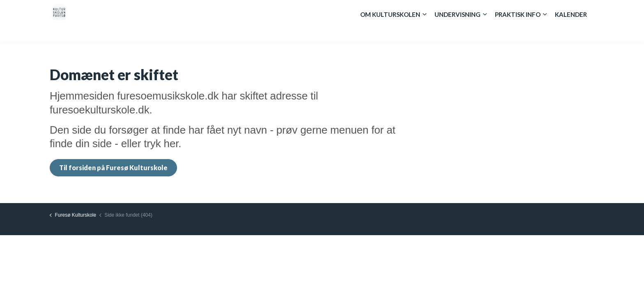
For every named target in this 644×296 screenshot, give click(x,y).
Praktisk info (518, 31)
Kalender (571, 31)
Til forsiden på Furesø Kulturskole (113, 168)
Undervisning (458, 31)
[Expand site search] (585, 10)
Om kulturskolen (390, 31)
